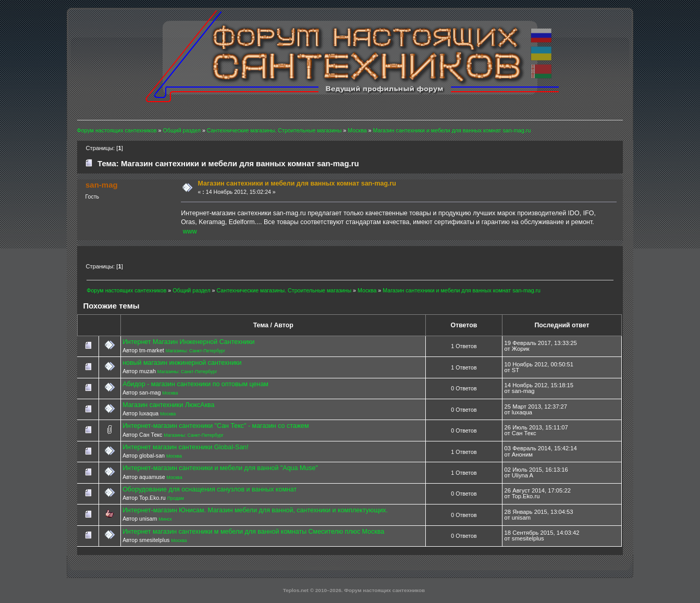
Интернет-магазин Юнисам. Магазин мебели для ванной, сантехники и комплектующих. (255, 510)
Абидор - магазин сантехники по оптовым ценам (195, 384)
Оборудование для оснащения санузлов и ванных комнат (210, 489)
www (190, 231)
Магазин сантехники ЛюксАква (168, 405)
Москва (170, 393)
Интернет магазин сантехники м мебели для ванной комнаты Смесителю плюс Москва (253, 532)
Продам (176, 498)
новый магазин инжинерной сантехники (182, 363)
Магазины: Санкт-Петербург (196, 351)
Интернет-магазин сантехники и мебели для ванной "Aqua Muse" (220, 468)
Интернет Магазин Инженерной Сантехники (188, 342)
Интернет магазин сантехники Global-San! (186, 447)
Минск (165, 519)
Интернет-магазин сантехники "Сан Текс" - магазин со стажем (216, 426)
